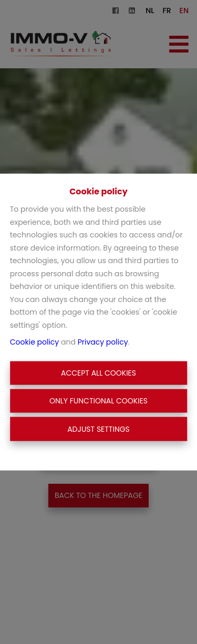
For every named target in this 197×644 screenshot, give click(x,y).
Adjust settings (98, 429)
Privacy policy (103, 342)
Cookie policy (35, 342)
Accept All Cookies (98, 372)
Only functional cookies (98, 401)
